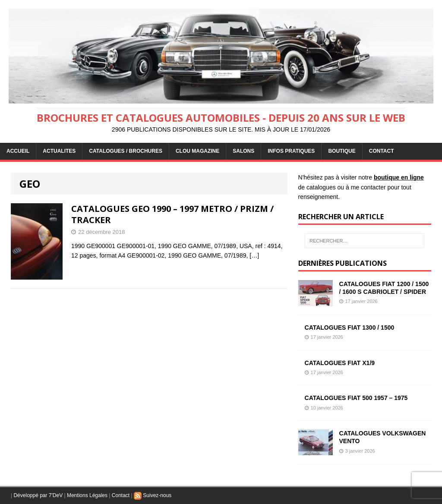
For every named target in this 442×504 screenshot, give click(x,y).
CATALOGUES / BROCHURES (126, 151)
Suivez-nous (153, 495)
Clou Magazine (197, 151)
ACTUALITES (59, 151)
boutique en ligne (399, 177)
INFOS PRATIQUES (291, 151)
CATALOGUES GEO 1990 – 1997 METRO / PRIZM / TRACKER (172, 214)
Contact (121, 495)
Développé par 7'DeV (38, 495)
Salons (243, 151)
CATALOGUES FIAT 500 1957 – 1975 (356, 398)
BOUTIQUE (342, 151)
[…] (254, 255)
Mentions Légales (87, 495)
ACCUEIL (18, 151)
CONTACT (382, 151)
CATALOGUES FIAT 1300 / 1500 (350, 328)
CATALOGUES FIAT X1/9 (340, 363)
